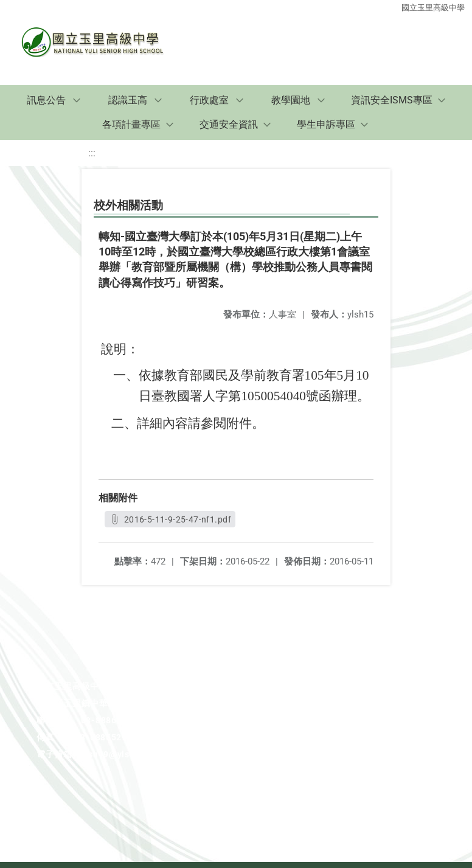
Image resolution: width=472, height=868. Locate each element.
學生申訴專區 (326, 124)
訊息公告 (46, 100)
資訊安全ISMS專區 (392, 100)
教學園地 (291, 100)
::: (92, 153)
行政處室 (209, 100)
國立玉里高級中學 (433, 8)
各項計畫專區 (131, 124)
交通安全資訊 (229, 124)
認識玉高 (128, 100)
